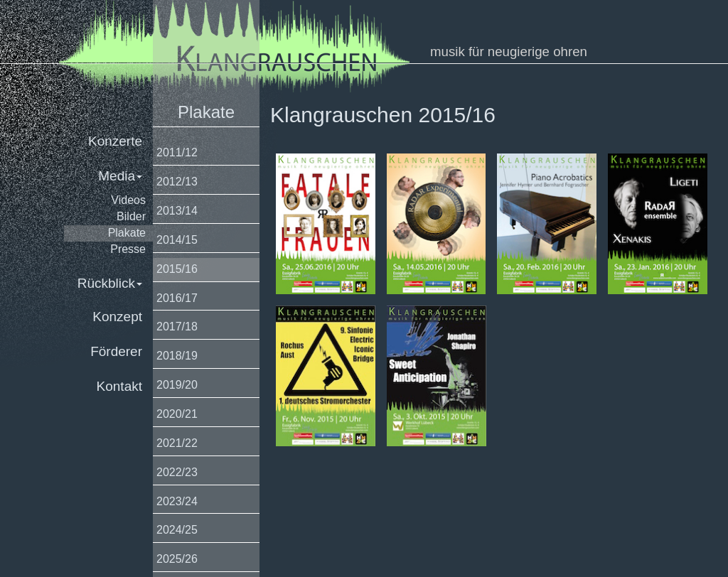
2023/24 (177, 501)
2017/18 (177, 327)
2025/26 (177, 559)
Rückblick (110, 283)
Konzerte (115, 141)
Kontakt (119, 386)
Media (120, 176)
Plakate (127, 233)
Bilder (131, 216)
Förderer (116, 351)
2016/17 (177, 298)
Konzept (117, 317)
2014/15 (177, 240)
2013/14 (177, 211)
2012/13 (177, 182)
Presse (128, 249)
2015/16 (177, 269)
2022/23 (177, 472)
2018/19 (177, 356)
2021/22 (177, 443)
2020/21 (177, 414)
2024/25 (177, 530)
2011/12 (177, 152)
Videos (128, 200)
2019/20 (177, 385)
